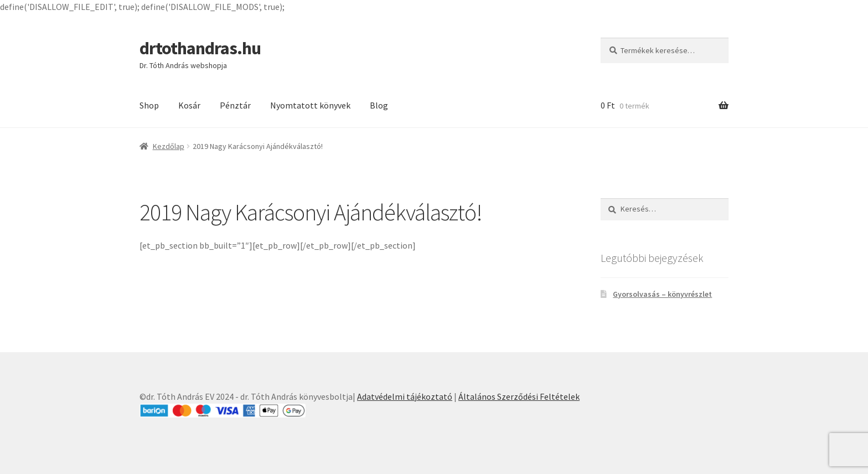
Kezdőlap (169, 146)
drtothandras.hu (200, 48)
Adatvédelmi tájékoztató (405, 396)
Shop (149, 105)
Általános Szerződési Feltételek (519, 396)
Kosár (189, 105)
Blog (379, 105)
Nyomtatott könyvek (310, 105)
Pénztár (235, 105)
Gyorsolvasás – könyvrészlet (662, 294)
